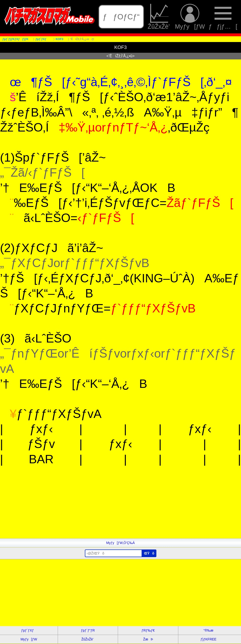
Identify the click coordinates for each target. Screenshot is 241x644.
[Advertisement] (120, 505)
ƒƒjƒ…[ (223, 17)
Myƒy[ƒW (190, 17)
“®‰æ (208, 630)
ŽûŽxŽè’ (160, 17)
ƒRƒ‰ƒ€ (148, 630)
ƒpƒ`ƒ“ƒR (88, 630)
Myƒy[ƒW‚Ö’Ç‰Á (121, 543)
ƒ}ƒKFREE (208, 639)
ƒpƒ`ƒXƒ (29, 630)
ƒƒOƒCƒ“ (121, 17)
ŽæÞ (148, 639)
